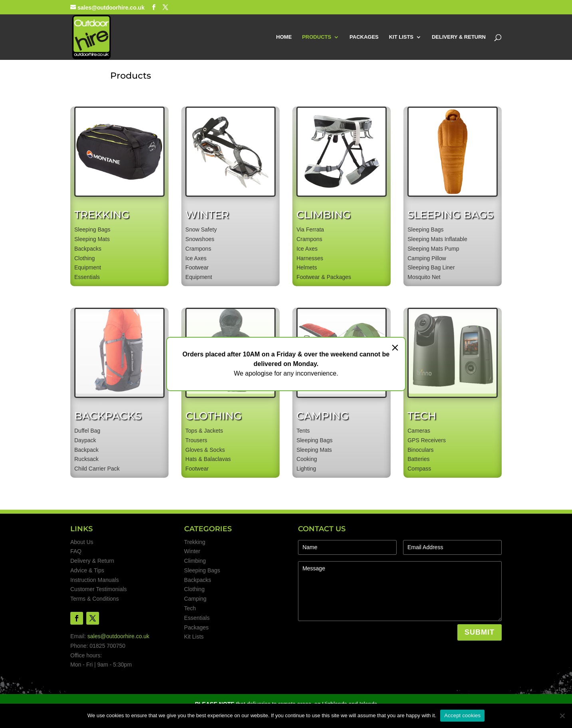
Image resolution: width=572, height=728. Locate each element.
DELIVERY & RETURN (459, 37)
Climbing (195, 561)
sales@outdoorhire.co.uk (118, 636)
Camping (195, 599)
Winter (192, 551)
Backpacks (198, 580)
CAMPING (323, 416)
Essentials (197, 618)
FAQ (76, 551)
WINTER (207, 215)
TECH (422, 416)
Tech (190, 608)
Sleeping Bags (202, 570)
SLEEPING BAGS (450, 215)
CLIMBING (324, 215)
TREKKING (102, 215)
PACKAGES (364, 37)
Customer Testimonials (98, 589)
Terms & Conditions (94, 599)
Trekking (195, 542)
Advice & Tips (87, 570)
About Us (82, 542)
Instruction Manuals (94, 580)
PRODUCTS (317, 37)
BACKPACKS (108, 416)
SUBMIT (480, 632)
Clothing (194, 589)
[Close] (395, 348)
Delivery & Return (92, 561)
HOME (284, 37)
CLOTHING (214, 416)
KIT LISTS (401, 37)
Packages (196, 627)
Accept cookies (462, 715)
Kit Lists (194, 637)
